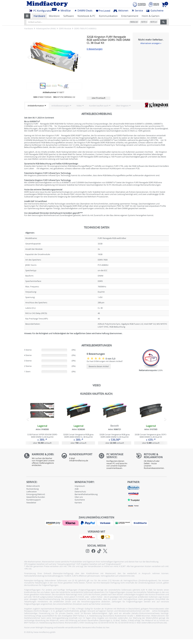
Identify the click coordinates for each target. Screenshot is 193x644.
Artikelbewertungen (60, 106)
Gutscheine (155, 11)
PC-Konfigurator (41, 10)
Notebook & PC (86, 16)
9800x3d (134, 22)
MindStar (64, 11)
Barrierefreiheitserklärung (86, 494)
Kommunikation (108, 16)
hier (108, 627)
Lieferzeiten (32, 492)
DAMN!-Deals (83, 11)
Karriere (78, 503)
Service (137, 11)
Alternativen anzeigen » (151, 43)
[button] (27, 16)
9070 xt (154, 22)
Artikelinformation (36, 106)
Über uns (79, 497)
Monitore (54, 16)
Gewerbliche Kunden (36, 497)
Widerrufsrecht (33, 486)
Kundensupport (34, 500)
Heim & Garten (151, 16)
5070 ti (144, 22)
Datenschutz (80, 492)
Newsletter (31, 503)
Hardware (40, 16)
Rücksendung (32, 489)
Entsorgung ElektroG (36, 494)
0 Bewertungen (95, 49)
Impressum (80, 486)
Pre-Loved (103, 11)
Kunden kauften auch (99, 106)
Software (69, 16)
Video (79, 106)
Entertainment (130, 16)
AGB (77, 489)
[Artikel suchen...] (93, 22)
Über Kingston (122, 106)
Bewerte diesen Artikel (99, 366)
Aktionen (121, 11)
